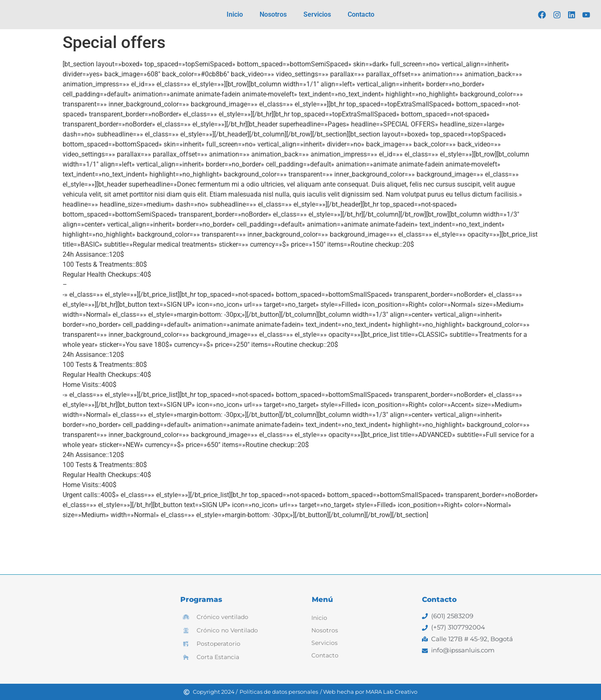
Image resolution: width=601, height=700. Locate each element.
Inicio (235, 14)
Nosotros (273, 14)
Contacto (361, 14)
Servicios (317, 14)
